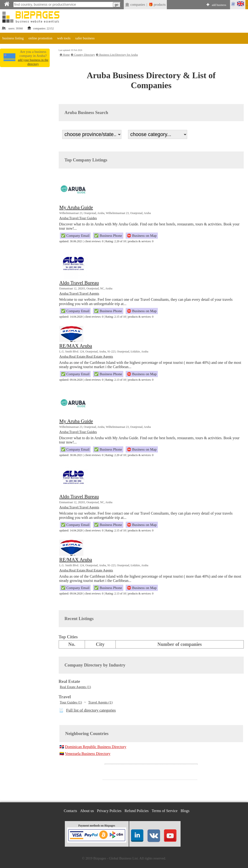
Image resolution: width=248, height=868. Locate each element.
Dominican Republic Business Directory (96, 747)
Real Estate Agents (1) (75, 687)
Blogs (185, 811)
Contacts (71, 811)
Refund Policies (137, 811)
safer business (85, 38)
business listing (13, 38)
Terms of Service (165, 811)
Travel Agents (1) (100, 702)
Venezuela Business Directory (88, 754)
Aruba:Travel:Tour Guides (78, 218)
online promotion (40, 38)
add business (219, 5)
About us (87, 811)
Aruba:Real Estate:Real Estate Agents (86, 356)
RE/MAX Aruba (76, 346)
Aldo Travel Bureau (79, 283)
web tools (64, 38)
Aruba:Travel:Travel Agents (79, 293)
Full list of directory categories (91, 710)
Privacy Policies (109, 811)
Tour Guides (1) (71, 702)
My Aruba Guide (76, 207)
